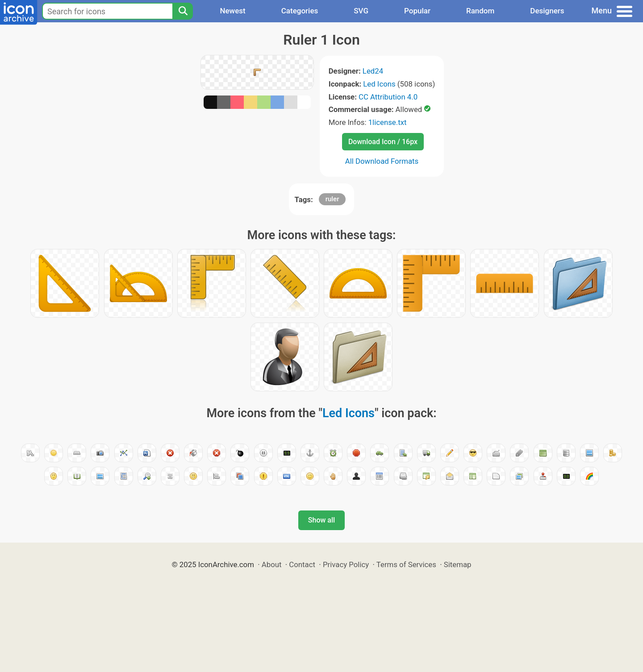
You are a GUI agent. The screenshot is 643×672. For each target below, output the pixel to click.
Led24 (373, 71)
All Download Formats (382, 161)
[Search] (183, 11)
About (272, 564)
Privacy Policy (346, 564)
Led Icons (379, 84)
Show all (321, 520)
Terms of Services (406, 564)
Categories (300, 11)
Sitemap (458, 564)
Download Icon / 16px (383, 142)
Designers (547, 11)
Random (480, 11)
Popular (417, 11)
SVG (361, 11)
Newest (232, 11)
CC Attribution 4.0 (388, 97)
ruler (332, 199)
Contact (302, 564)
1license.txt (388, 122)
